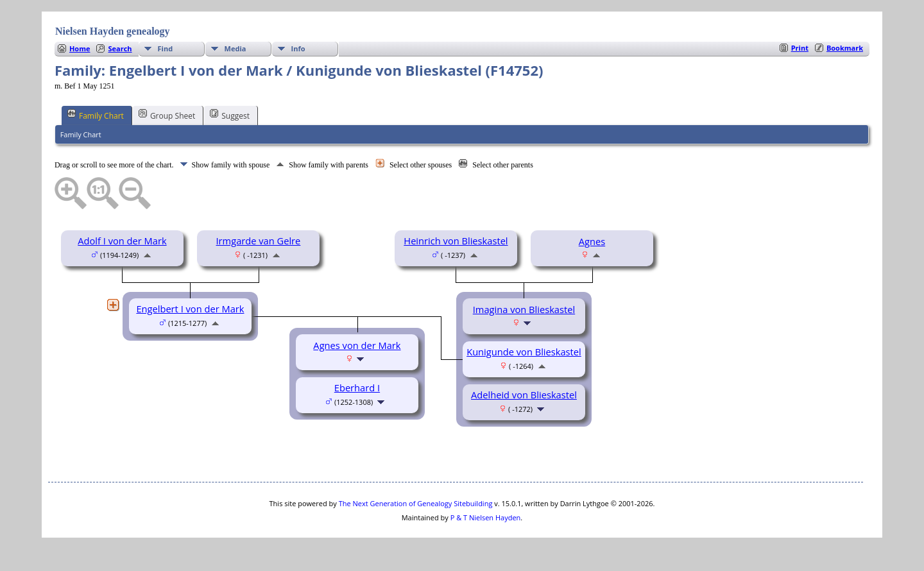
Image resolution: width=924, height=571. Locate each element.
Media (235, 48)
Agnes (592, 241)
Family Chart (96, 115)
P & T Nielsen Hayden (486, 517)
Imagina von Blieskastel (524, 309)
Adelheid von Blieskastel (524, 395)
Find (166, 48)
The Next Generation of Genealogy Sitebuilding (416, 503)
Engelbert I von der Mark (190, 309)
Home (80, 48)
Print (800, 48)
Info (298, 48)
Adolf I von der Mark (122, 241)
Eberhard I (357, 388)
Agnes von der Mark (357, 345)
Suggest (230, 115)
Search (120, 48)
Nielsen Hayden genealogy (113, 31)
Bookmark (845, 48)
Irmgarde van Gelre (259, 241)
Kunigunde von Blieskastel (524, 352)
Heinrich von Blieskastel (456, 241)
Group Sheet (167, 115)
